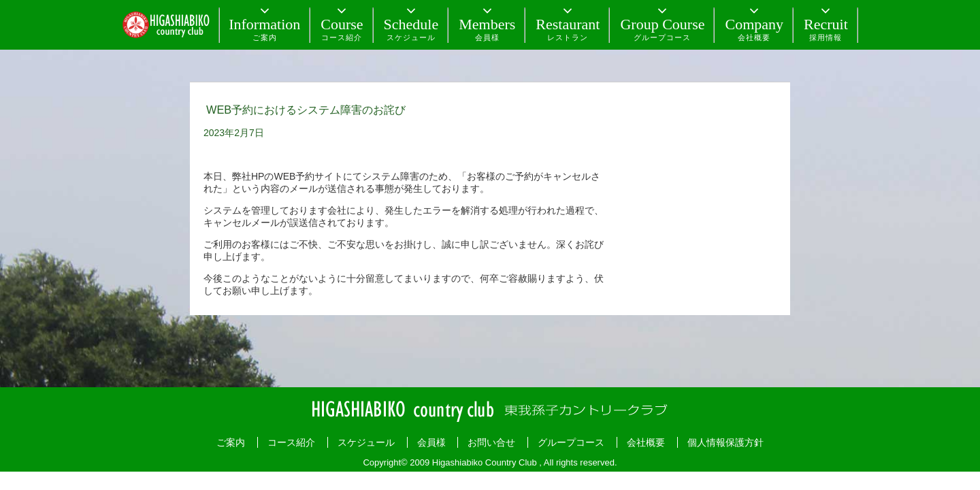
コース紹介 (291, 442)
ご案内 (231, 442)
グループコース (571, 442)
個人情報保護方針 (725, 442)
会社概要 (646, 442)
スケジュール (366, 442)
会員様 (431, 442)
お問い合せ (491, 442)
